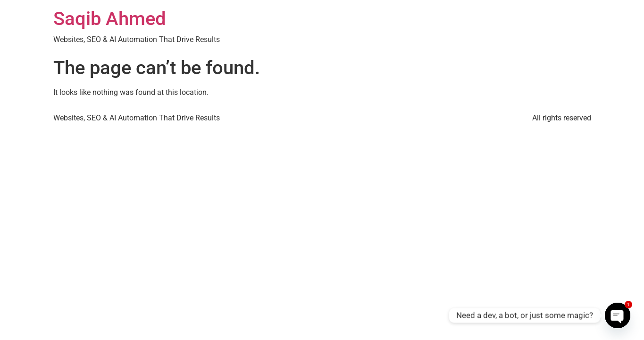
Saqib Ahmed (110, 19)
